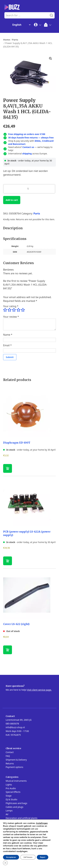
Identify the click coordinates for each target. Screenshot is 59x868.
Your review (11, 317)
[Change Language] (21, 25)
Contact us (28, 147)
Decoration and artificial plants (22, 818)
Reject (43, 857)
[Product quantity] (29, 189)
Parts (15, 40)
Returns (10, 763)
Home (7, 40)
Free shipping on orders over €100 (27, 134)
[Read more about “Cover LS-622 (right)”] (8, 650)
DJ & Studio (11, 799)
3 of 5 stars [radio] (14, 310)
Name (8, 335)
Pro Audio (11, 788)
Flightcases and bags (16, 803)
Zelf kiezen (28, 857)
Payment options (14, 767)
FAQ (8, 756)
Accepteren (11, 857)
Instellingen (42, 823)
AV (7, 814)
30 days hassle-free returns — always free (31, 138)
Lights (9, 785)
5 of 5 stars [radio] (23, 310)
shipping (27, 154)
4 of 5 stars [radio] (18, 310)
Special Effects (13, 792)
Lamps (9, 811)
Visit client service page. (39, 690)
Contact (10, 752)
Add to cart (12, 200)
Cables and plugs (14, 807)
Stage (9, 796)
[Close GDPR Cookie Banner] (5, 863)
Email (7, 345)
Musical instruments (16, 781)
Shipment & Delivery (16, 760)
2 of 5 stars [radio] (9, 310)
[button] (51, 58)
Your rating (11, 306)
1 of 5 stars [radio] (5, 310)
